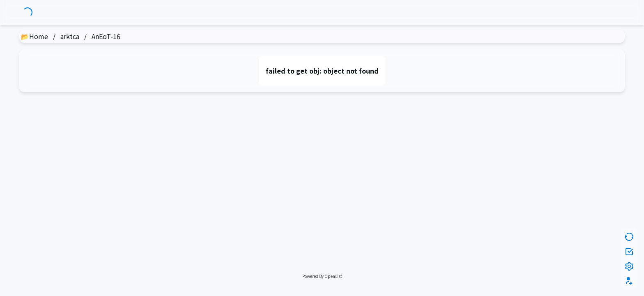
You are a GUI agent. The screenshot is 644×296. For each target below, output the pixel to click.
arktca (70, 36)
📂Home (34, 36)
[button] (629, 281)
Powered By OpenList (322, 276)
